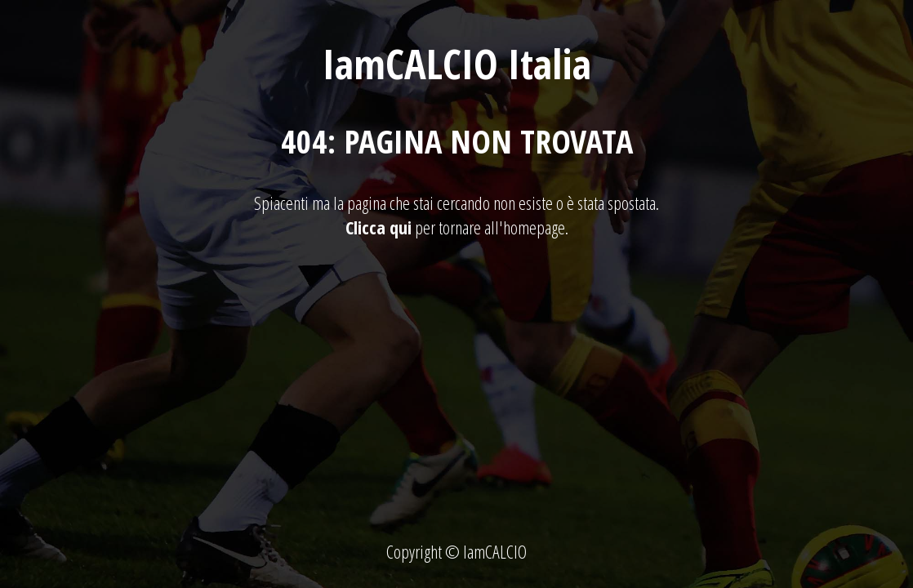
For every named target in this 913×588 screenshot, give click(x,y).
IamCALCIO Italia (457, 64)
